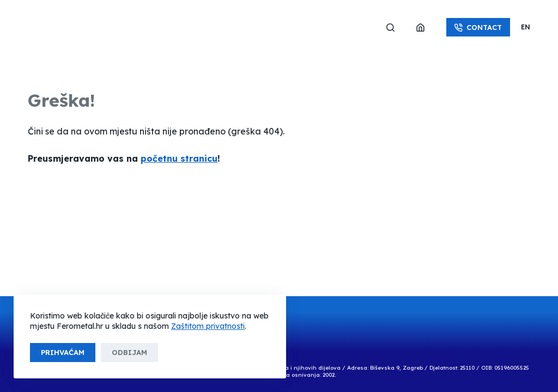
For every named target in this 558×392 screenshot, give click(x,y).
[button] (526, 27)
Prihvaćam (63, 352)
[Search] (390, 27)
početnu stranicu (179, 158)
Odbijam (129, 352)
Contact (478, 27)
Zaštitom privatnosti (208, 326)
